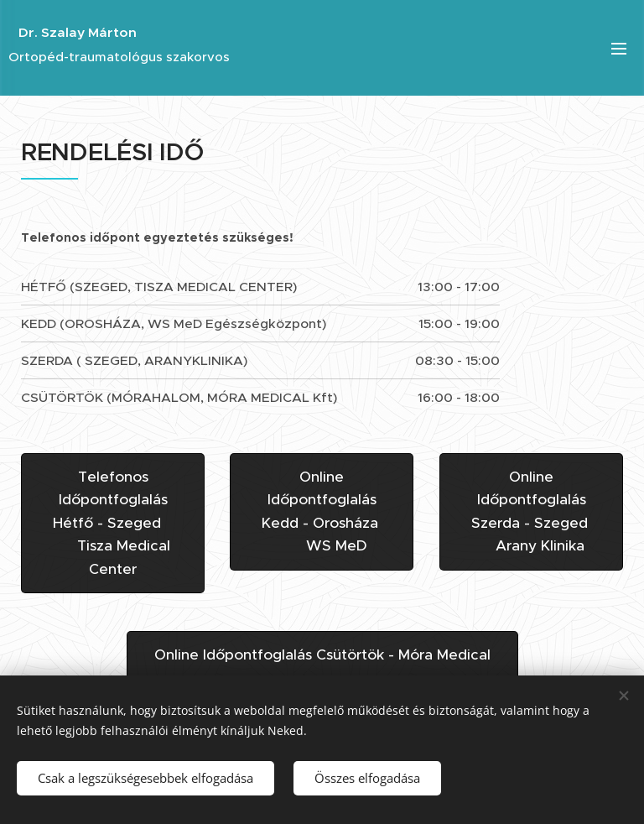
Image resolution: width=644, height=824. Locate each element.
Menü (619, 49)
